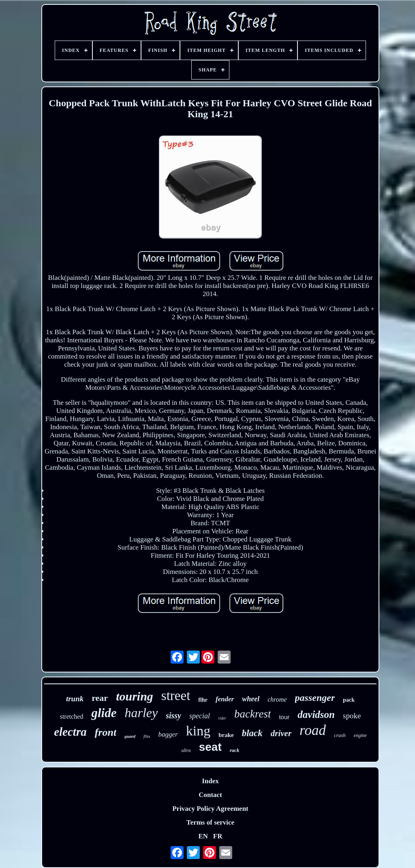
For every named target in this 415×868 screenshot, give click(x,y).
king (198, 731)
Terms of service (210, 822)
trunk (75, 699)
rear (100, 698)
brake (226, 735)
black (252, 733)
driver (281, 733)
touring (135, 696)
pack (349, 700)
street (176, 696)
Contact (210, 795)
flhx (147, 736)
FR (218, 836)
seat (210, 747)
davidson (316, 714)
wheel (251, 699)
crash (340, 735)
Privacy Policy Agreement (210, 809)
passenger (315, 698)
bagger (168, 734)
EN (203, 836)
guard (130, 736)
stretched (72, 717)
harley (141, 713)
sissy (173, 715)
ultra (186, 750)
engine (360, 735)
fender (225, 699)
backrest (252, 714)
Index (210, 781)
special (200, 716)
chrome (277, 699)
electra (70, 732)
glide (104, 713)
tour (284, 717)
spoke (352, 716)
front (106, 732)
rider (222, 718)
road (313, 730)
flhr (203, 700)
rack (235, 750)
